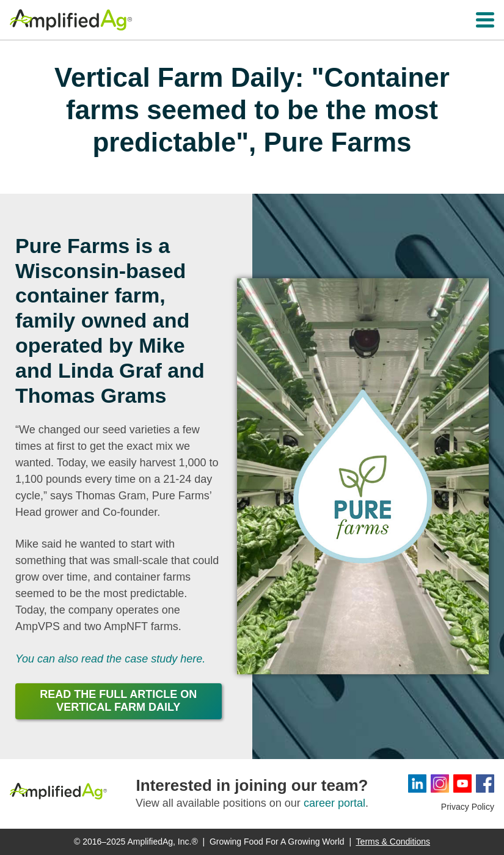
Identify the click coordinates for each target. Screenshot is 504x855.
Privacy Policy (468, 807)
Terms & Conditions (393, 842)
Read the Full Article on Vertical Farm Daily (118, 701)
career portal (334, 803)
